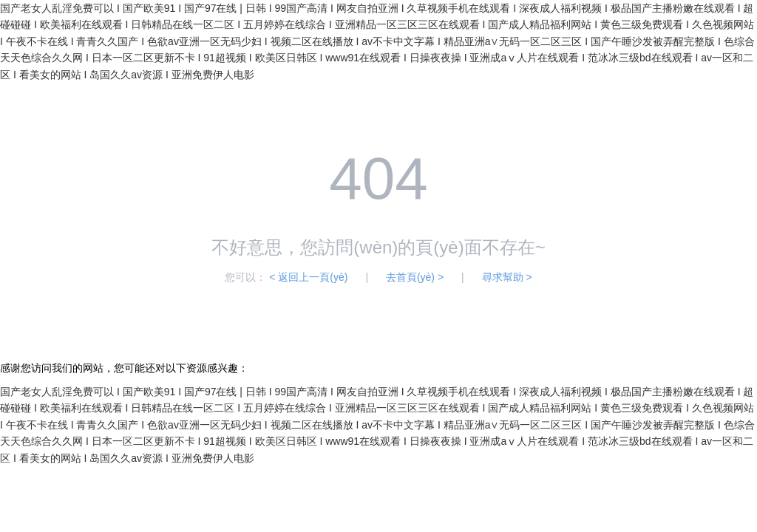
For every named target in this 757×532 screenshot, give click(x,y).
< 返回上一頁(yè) (308, 277)
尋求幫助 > (507, 277)
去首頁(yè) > (415, 277)
